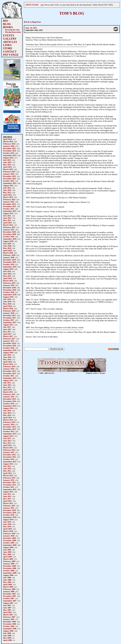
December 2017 (9, 315)
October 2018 (9, 292)
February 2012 (9, 478)
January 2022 (9, 202)
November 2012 (10, 457)
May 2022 (7, 193)
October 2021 (9, 209)
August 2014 (8, 408)
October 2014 (9, 404)
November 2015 (10, 373)
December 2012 (9, 455)
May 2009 (7, 554)
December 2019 (9, 260)
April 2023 (7, 167)
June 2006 (7, 636)
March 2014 (8, 420)
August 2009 (8, 547)
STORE (8, 48)
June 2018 (7, 302)
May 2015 (7, 387)
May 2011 (7, 499)
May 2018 (7, 304)
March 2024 (8, 141)
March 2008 (8, 587)
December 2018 (9, 288)
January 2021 (9, 230)
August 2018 (8, 297)
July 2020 (7, 244)
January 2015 (9, 397)
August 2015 (8, 380)
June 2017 (7, 329)
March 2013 (8, 448)
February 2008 (9, 589)
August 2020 (8, 241)
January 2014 (9, 424)
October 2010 (9, 515)
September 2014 (10, 406)
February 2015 (9, 394)
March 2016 (8, 364)
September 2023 (10, 155)
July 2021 (7, 216)
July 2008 (7, 578)
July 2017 (7, 327)
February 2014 (9, 422)
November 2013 (10, 429)
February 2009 (9, 561)
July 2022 (7, 188)
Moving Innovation (13, 32)
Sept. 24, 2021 (31, 28)
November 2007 (10, 596)
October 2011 (9, 487)
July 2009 (7, 550)
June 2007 (7, 608)
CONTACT (10, 52)
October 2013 (9, 431)
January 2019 (9, 285)
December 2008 (9, 566)
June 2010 (7, 524)
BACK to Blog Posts (32, 22)
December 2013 (9, 427)
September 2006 (10, 629)
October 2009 (9, 543)
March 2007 (8, 615)
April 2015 (7, 390)
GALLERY (10, 39)
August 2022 (8, 186)
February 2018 (9, 311)
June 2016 (7, 357)
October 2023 (9, 153)
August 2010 (8, 520)
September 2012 (10, 462)
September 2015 (10, 378)
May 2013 (7, 443)
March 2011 (8, 503)
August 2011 (8, 492)
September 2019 (10, 267)
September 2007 (10, 601)
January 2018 (9, 313)
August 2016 (8, 353)
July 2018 (7, 299)
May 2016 (7, 360)
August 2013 (8, 436)
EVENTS (9, 35)
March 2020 (8, 253)
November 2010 (10, 513)
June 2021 (7, 218)
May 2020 (7, 248)
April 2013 (7, 445)
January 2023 (9, 174)
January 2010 (9, 536)
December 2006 (9, 622)
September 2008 (10, 573)
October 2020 (9, 237)
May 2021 (7, 220)
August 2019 (8, 269)
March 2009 (8, 559)
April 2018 (7, 306)
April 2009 (7, 557)
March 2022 (8, 197)
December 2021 (9, 204)
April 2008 (7, 585)
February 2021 (9, 227)
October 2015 (9, 376)
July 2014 (7, 411)
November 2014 (10, 401)
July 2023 (7, 160)
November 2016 (10, 346)
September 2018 (10, 295)
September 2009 (10, 545)
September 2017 (10, 322)
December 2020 (9, 232)
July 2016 (7, 355)
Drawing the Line (12, 30)
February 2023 (9, 172)
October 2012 (9, 459)
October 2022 (9, 181)
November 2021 (10, 206)
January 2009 (9, 564)
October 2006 (9, 626)
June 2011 (7, 496)
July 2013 (7, 438)
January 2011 (9, 508)
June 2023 (7, 162)
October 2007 (9, 598)
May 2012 (7, 471)
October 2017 (9, 320)
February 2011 (9, 506)
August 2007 (8, 603)
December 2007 (9, 594)
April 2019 (7, 278)
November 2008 (10, 568)
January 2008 (9, 591)
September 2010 (10, 517)
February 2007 (9, 617)
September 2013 (10, 434)
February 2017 (9, 339)
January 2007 (9, 619)
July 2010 (7, 522)
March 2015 (8, 392)
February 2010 (9, 533)
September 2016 (10, 350)
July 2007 (7, 605)
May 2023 (7, 165)
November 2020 (10, 234)
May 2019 (7, 276)
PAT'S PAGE (11, 55)
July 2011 (7, 494)
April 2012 (7, 473)
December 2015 (9, 371)
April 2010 (7, 529)
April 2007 (7, 612)
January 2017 (9, 341)
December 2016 (9, 343)
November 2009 (10, 540)
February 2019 (9, 283)
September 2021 (10, 211)
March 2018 (8, 308)
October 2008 (9, 571)
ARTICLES (10, 42)
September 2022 (10, 183)
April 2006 (7, 640)
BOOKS (8, 27)
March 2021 (8, 225)
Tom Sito (51, 373)
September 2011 (10, 489)
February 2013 (9, 450)
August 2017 (8, 325)
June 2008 (7, 580)
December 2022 (9, 176)
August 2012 (8, 464)
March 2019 (8, 281)
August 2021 (8, 213)
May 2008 (7, 582)
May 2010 (7, 527)
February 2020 (9, 255)
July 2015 (7, 383)
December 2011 (9, 482)
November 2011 (10, 485)
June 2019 (7, 274)
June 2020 (7, 246)
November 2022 (10, 179)
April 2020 (7, 251)
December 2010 (9, 510)
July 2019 (7, 271)
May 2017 (7, 332)
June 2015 (7, 385)
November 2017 (10, 318)
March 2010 (8, 531)
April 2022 (7, 195)
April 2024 (7, 139)
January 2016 (9, 369)
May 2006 (7, 638)
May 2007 (7, 610)
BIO (6, 21)
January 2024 (9, 146)
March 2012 (8, 475)
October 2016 (9, 348)
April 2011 (7, 501)
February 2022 (9, 199)
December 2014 (9, 399)
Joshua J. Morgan (99, 373)
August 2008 (8, 575)
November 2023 (10, 151)
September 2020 (10, 239)
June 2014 (7, 413)
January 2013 (9, 452)
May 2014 (7, 415)
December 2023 (9, 148)
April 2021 (7, 223)
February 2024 (9, 144)
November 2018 (10, 290)
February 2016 (9, 366)
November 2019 (10, 262)
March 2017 (8, 336)
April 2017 (7, 334)
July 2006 (7, 633)
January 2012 (9, 480)
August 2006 (8, 631)
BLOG (7, 24)
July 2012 (7, 466)
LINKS (7, 45)
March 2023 (8, 169)
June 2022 (7, 190)
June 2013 (7, 441)
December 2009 (9, 538)
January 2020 (9, 257)
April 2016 (7, 362)
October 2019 (9, 264)
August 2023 (8, 158)
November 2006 (10, 624)
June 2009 (7, 552)
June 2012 (7, 469)
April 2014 (7, 418)
